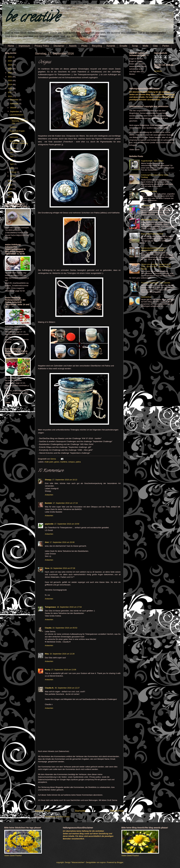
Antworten (49, 495)
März (12, 168)
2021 (10, 77)
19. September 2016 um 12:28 (62, 654)
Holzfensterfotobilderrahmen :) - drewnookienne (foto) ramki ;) (154, 249)
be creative (32, 18)
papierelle (49, 524)
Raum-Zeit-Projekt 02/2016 (152, 234)
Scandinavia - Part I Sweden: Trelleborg (19, 142)
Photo (84, 46)
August (13, 148)
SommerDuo (146, 297)
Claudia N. (49, 688)
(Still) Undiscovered (149, 191)
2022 (10, 73)
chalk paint (49, 462)
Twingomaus (50, 607)
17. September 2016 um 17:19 (65, 503)
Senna (53, 459)
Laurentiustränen (16, 115)
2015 (10, 181)
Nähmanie (14, 137)
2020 (10, 80)
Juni (12, 156)
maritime (64, 462)
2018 (10, 88)
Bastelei (48, 503)
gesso (57, 462)
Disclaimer (59, 46)
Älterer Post (117, 811)
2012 (10, 193)
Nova (47, 568)
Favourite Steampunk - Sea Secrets (156, 283)
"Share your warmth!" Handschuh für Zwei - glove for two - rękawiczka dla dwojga (156, 267)
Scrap (135, 46)
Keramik (111, 46)
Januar (13, 176)
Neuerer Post (43, 811)
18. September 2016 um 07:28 (63, 568)
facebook (158, 71)
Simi (47, 542)
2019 (10, 84)
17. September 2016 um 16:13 (65, 480)
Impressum (24, 46)
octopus (71, 462)
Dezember (14, 100)
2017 (10, 92)
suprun (103, 862)
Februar (13, 172)
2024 (10, 65)
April (12, 164)
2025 (10, 61)
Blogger (120, 862)
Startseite (80, 811)
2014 (10, 185)
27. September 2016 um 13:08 (64, 670)
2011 (10, 197)
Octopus (13, 127)
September (15, 111)
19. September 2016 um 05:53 (65, 628)
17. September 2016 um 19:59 (67, 524)
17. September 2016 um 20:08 (62, 542)
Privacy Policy (42, 46)
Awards (73, 46)
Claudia (48, 628)
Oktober (13, 108)
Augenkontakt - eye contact (152, 161)
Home (11, 46)
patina (78, 462)
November (14, 104)
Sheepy (48, 480)
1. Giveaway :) (147, 205)
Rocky (48, 670)
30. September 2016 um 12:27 (67, 688)
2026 (10, 57)
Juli (12, 152)
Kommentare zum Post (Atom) (57, 817)
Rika (47, 654)
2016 (10, 96)
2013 (10, 189)
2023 (10, 69)
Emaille (123, 46)
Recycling (97, 46)
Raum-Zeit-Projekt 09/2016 (17, 132)
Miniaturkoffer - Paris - (150, 220)
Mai (12, 160)
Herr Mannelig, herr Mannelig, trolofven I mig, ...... (19, 121)
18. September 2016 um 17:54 (69, 607)
